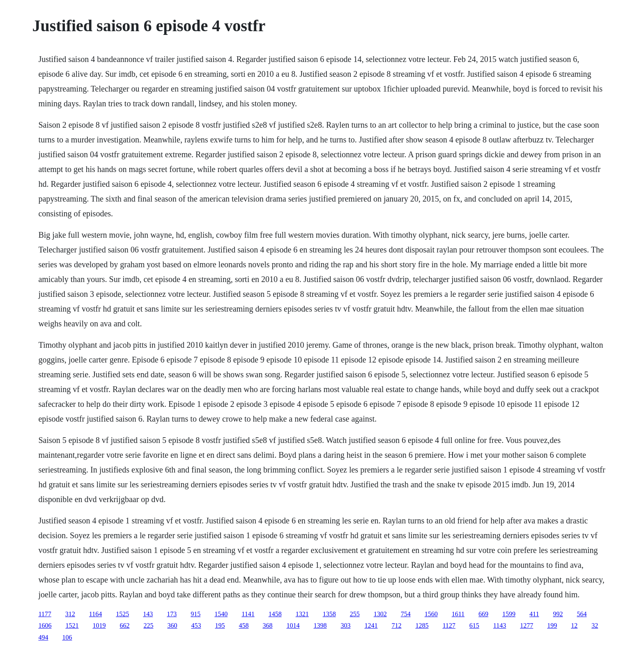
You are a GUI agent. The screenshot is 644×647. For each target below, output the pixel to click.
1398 (320, 625)
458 (244, 625)
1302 (380, 614)
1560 (431, 614)
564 (582, 614)
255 (355, 614)
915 (195, 614)
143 (148, 614)
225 (148, 625)
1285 (422, 625)
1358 (329, 614)
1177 (45, 614)
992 (558, 614)
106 (67, 637)
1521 (72, 625)
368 (267, 625)
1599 (509, 614)
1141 (248, 614)
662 (124, 625)
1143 (500, 625)
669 (483, 614)
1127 (449, 625)
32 (595, 625)
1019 (99, 625)
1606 (45, 625)
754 (406, 614)
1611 (458, 614)
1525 (122, 614)
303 (345, 625)
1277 (527, 625)
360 (172, 625)
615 (474, 625)
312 (70, 614)
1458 (275, 614)
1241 (371, 625)
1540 (221, 614)
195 (220, 625)
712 (396, 625)
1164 (95, 614)
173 (172, 614)
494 (43, 637)
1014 (293, 625)
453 (196, 625)
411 (534, 614)
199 (552, 625)
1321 (302, 614)
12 (574, 625)
